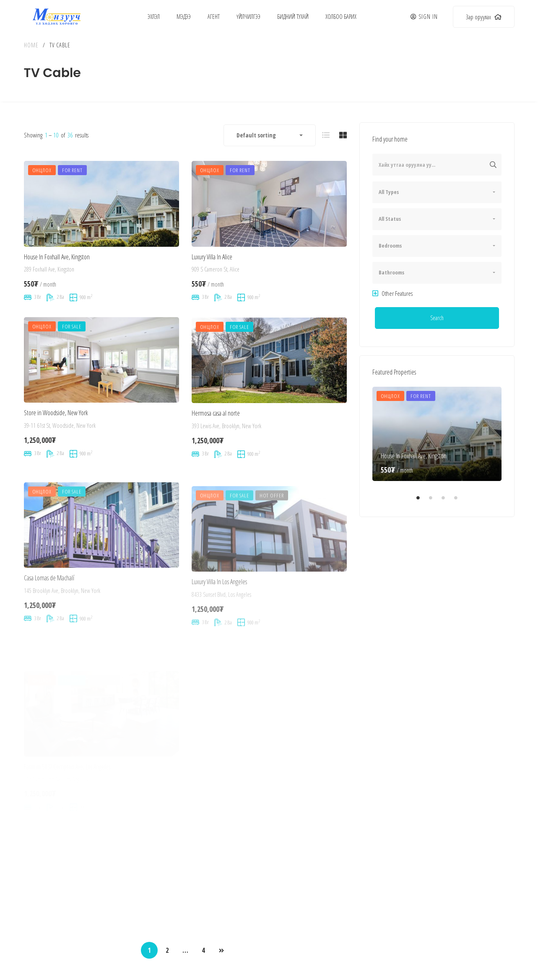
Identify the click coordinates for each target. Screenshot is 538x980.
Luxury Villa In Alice (212, 271)
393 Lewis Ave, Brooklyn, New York (226, 464)
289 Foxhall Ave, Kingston (49, 279)
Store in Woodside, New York (56, 440)
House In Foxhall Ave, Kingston (57, 266)
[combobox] (270, 135)
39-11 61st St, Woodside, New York (60, 452)
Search (437, 318)
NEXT (221, 951)
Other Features (392, 293)
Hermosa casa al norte (216, 452)
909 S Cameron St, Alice (216, 283)
